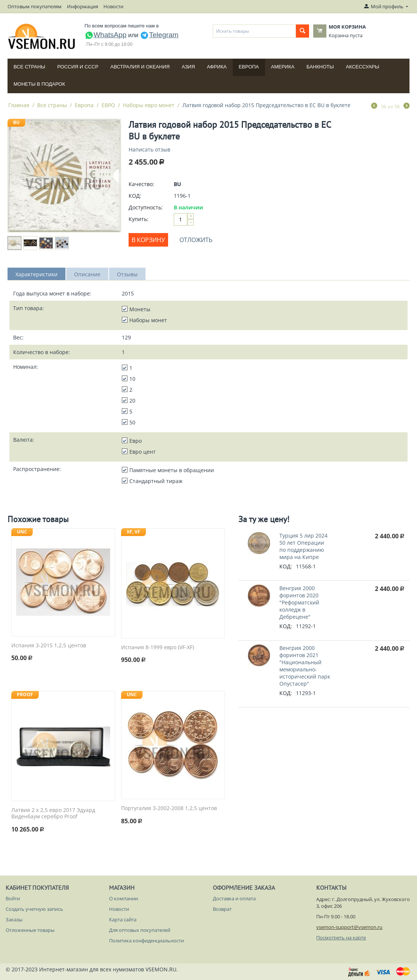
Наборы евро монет (149, 105)
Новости (113, 6)
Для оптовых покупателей (140, 930)
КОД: (135, 196)
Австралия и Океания (140, 67)
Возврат (222, 909)
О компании (124, 898)
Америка (283, 67)
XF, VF (133, 532)
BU (16, 122)
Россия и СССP (78, 67)
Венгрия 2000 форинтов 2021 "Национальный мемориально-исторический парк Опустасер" (305, 666)
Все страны (29, 67)
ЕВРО (108, 105)
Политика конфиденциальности (146, 941)
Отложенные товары (30, 930)
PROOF (25, 694)
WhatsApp (106, 35)
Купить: (139, 219)
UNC (22, 532)
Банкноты (320, 67)
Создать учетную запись (34, 909)
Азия (188, 67)
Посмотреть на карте (341, 938)
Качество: (141, 184)
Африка (217, 67)
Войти (13, 898)
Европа (249, 67)
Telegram (159, 35)
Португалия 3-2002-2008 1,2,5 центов (169, 808)
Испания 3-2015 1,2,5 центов (49, 646)
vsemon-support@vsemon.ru (349, 927)
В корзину (148, 240)
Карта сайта (123, 919)
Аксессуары (363, 67)
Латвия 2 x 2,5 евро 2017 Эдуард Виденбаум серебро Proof (53, 813)
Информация (83, 6)
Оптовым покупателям (35, 6)
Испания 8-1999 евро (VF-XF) (158, 648)
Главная (19, 105)
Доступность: (146, 207)
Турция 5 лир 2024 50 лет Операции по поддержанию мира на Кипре (303, 546)
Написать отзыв (149, 149)
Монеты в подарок (39, 84)
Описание (87, 274)
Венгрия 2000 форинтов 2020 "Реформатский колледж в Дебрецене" (299, 602)
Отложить (196, 240)
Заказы (14, 919)
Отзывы (127, 274)
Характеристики (36, 274)
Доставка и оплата (234, 898)
